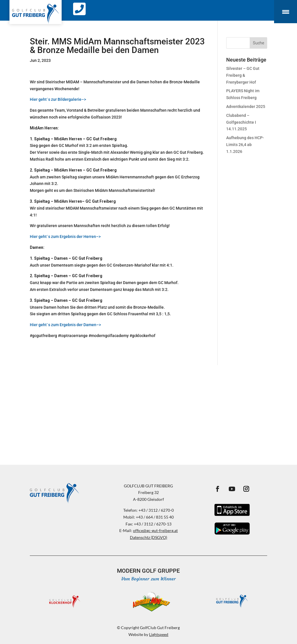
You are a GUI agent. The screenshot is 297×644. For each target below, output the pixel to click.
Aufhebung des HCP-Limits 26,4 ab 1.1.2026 (245, 145)
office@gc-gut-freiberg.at (155, 530)
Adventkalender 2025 (246, 107)
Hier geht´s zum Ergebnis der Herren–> (65, 237)
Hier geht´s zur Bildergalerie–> (58, 99)
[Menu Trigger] (286, 12)
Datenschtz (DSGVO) (148, 537)
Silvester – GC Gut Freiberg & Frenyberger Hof (243, 75)
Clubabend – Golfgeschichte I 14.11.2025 (241, 122)
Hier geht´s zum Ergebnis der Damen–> (65, 325)
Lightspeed (159, 634)
